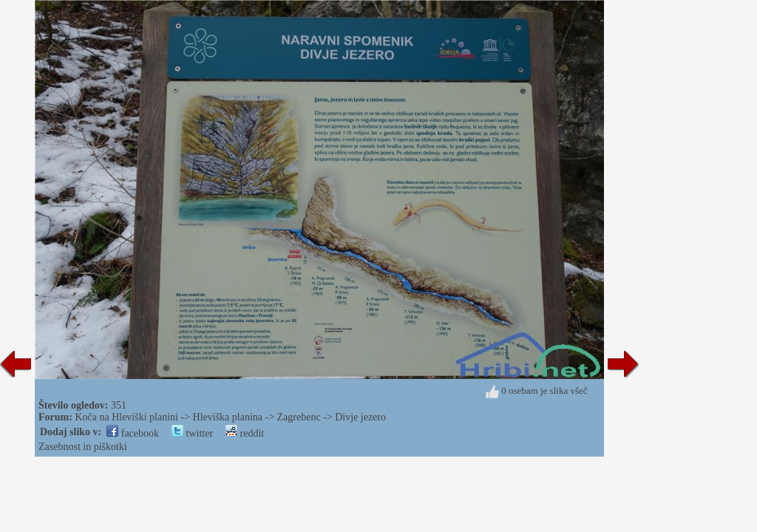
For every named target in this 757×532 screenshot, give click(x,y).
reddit (245, 433)
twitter (192, 433)
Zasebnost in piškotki (83, 447)
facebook (133, 433)
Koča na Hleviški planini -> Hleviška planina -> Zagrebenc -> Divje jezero (230, 417)
